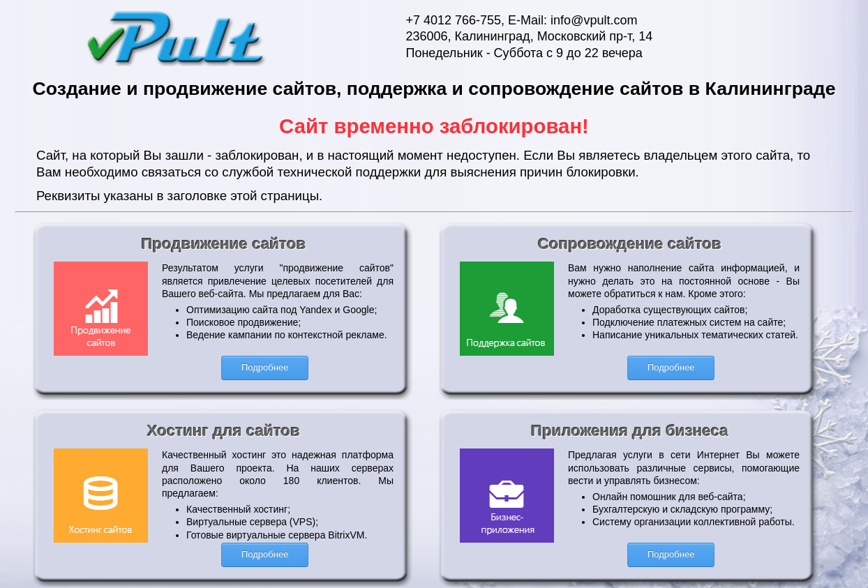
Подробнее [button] (265, 367)
